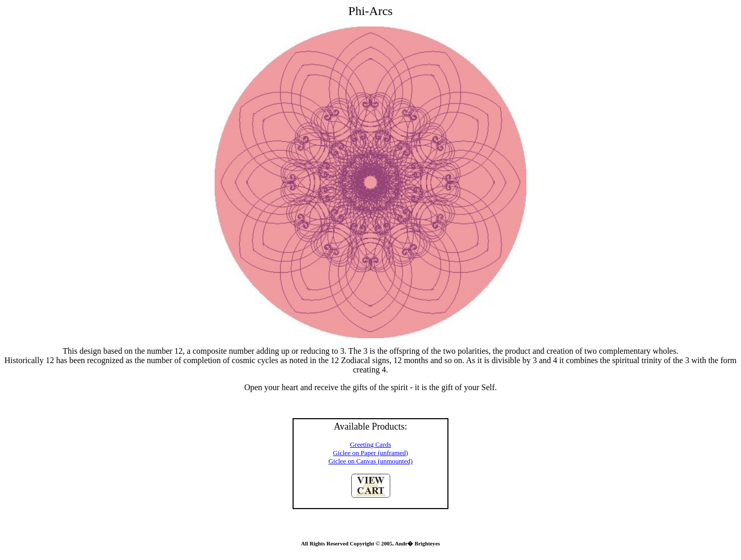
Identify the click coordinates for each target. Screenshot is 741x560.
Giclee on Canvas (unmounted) (371, 461)
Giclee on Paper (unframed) (371, 453)
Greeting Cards (370, 444)
